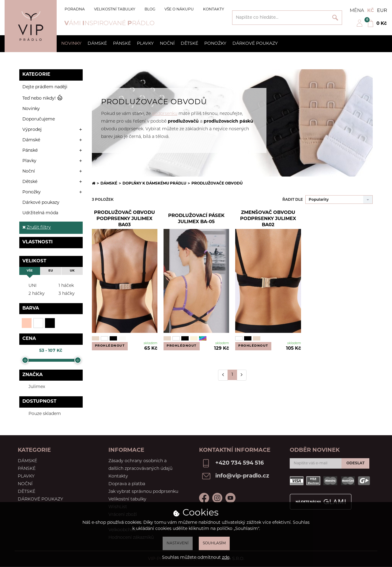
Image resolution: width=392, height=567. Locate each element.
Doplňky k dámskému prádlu (154, 184)
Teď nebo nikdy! (43, 98)
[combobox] (339, 200)
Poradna (75, 10)
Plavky (145, 44)
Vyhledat (335, 18)
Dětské (189, 44)
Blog (150, 10)
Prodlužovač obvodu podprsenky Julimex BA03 (124, 219)
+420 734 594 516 (239, 463)
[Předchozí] (223, 375)
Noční (167, 44)
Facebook (204, 498)
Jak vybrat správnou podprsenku (143, 492)
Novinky (71, 44)
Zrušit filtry (37, 228)
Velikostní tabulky (115, 10)
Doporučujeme (39, 119)
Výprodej (32, 130)
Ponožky (215, 44)
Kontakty (214, 10)
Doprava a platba (127, 484)
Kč (371, 11)
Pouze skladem (41, 414)
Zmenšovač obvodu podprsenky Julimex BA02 (268, 219)
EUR (382, 11)
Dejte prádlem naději (45, 87)
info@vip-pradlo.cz (242, 476)
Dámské (97, 44)
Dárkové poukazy (255, 44)
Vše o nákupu (179, 10)
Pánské (122, 44)
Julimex (33, 387)
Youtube (230, 498)
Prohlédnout (110, 346)
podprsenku (165, 114)
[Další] (242, 375)
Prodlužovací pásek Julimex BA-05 (196, 219)
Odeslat (355, 463)
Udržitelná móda (40, 213)
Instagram (217, 498)
